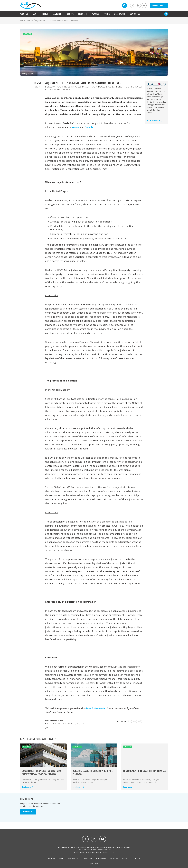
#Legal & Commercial (84, 724)
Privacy (62, 858)
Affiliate (30, 20)
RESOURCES (83, 14)
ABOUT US (24, 14)
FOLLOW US (28, 812)
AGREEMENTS (120, 14)
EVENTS (107, 14)
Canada (89, 127)
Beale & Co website (95, 708)
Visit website (154, 120)
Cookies (52, 858)
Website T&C (74, 858)
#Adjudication (51, 728)
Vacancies (114, 858)
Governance (101, 858)
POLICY (45, 14)
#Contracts (71, 724)
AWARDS (96, 14)
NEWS (35, 14)
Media (124, 858)
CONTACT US (135, 14)
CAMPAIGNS (57, 14)
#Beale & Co (62, 724)
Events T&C (88, 858)
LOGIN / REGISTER (159, 5)
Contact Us (135, 858)
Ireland (75, 127)
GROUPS (70, 14)
